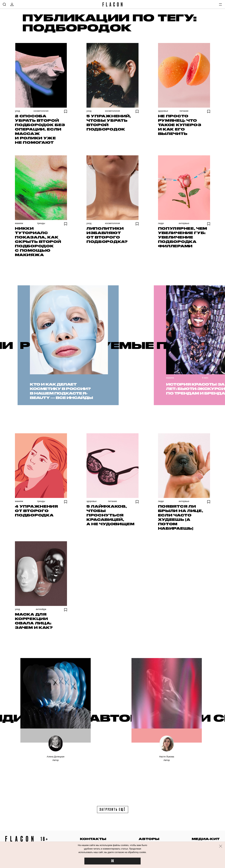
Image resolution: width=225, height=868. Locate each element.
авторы (149, 839)
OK (112, 861)
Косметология (41, 111)
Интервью (184, 223)
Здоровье (163, 111)
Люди (161, 223)
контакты (93, 839)
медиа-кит (206, 839)
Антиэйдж (41, 609)
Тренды (41, 223)
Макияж (19, 223)
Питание (184, 111)
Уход (17, 111)
